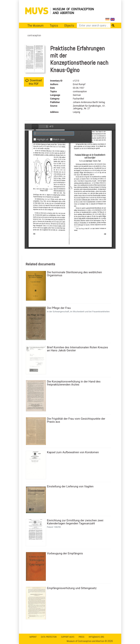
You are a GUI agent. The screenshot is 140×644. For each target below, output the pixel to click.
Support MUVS (68, 637)
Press (81, 637)
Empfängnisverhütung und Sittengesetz (72, 588)
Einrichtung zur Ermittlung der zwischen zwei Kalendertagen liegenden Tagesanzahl (75, 522)
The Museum (36, 25)
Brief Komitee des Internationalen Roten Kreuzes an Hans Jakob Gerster (77, 349)
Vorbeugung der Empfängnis (65, 553)
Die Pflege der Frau (59, 308)
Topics (54, 25)
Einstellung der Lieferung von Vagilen (70, 486)
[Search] (94, 25)
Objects (69, 25)
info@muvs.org (96, 637)
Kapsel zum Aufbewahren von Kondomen (73, 452)
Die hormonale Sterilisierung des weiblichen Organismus (74, 274)
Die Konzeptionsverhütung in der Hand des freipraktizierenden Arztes (74, 383)
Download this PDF (33, 82)
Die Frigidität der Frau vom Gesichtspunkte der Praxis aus (76, 420)
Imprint (33, 637)
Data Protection (49, 637)
